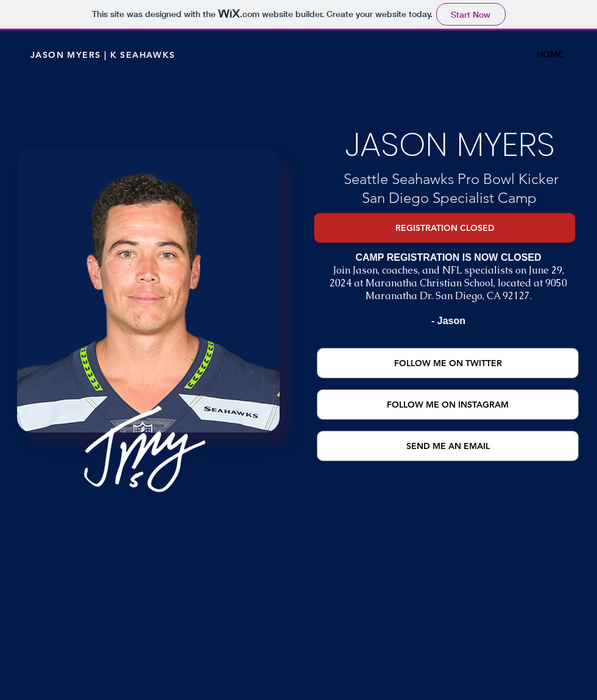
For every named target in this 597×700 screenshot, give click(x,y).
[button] (445, 228)
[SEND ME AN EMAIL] (448, 446)
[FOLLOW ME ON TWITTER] (448, 363)
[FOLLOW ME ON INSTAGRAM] (448, 405)
